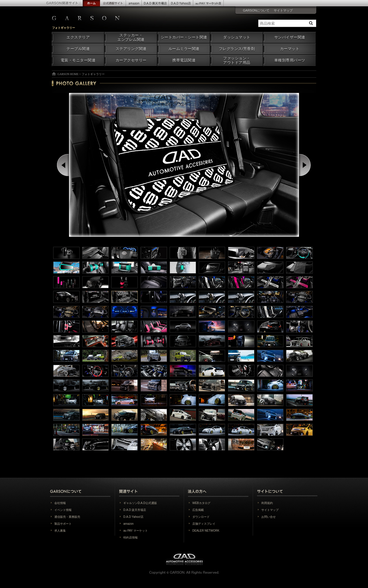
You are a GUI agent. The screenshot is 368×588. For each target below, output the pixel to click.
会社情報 (60, 503)
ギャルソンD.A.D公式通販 (140, 503)
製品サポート (63, 524)
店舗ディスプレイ (204, 524)
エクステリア (78, 37)
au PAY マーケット (136, 531)
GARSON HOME (68, 74)
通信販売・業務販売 (67, 517)
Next (305, 165)
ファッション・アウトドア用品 (237, 61)
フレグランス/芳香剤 (237, 49)
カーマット (290, 49)
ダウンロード (201, 517)
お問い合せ (269, 517)
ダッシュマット (237, 37)
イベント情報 (63, 510)
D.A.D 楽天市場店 (135, 510)
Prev (63, 165)
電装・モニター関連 (78, 60)
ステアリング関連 (131, 49)
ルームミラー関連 (184, 49)
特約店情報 (131, 538)
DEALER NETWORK (206, 531)
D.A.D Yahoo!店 (133, 517)
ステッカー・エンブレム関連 (131, 38)
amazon (129, 524)
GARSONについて (256, 10)
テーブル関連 (78, 49)
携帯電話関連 (184, 60)
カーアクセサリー (131, 60)
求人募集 (60, 531)
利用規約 (267, 503)
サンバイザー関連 (290, 37)
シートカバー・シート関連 (184, 37)
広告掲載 (198, 510)
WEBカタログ (201, 503)
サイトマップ (283, 10)
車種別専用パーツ (290, 60)
